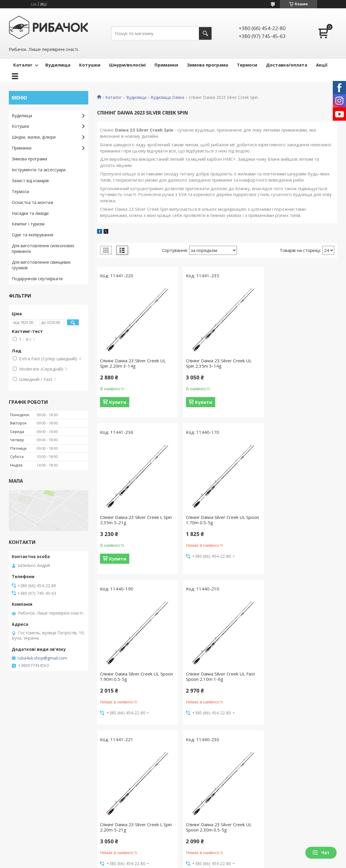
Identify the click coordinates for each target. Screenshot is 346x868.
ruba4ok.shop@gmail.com (42, 658)
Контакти (21, 791)
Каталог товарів (112, 774)
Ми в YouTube (26, 834)
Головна (20, 774)
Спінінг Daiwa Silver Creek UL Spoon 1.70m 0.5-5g (130, 520)
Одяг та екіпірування (33, 235)
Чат (321, 853)
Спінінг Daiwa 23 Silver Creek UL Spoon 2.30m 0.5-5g (215, 670)
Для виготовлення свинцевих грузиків (41, 265)
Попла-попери (277, 817)
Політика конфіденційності (229, 862)
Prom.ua (202, 857)
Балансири (274, 800)
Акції (322, 65)
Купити (118, 402)
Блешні (270, 791)
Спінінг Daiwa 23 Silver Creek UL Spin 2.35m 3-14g (215, 363)
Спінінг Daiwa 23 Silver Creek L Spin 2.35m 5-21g (295, 363)
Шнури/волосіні (127, 65)
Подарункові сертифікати (37, 279)
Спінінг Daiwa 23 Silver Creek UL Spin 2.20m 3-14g (133, 363)
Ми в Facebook (27, 817)
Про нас (20, 783)
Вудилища (58, 65)
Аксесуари (190, 817)
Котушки (90, 65)
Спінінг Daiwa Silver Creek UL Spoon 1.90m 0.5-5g (211, 520)
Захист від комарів (30, 181)
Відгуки (19, 800)
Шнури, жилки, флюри (34, 137)
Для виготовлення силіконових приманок (43, 248)
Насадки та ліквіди (30, 213)
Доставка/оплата (287, 65)
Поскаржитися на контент (179, 862)
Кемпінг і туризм (28, 224)
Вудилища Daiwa (167, 97)
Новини (19, 808)
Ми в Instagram (27, 825)
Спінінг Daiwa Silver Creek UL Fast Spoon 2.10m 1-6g (298, 520)
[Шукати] (205, 33)
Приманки (166, 65)
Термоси (247, 65)
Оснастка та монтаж (33, 202)
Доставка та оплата (116, 783)
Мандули (272, 808)
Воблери (272, 774)
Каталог (23, 65)
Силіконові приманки (284, 834)
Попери (271, 825)
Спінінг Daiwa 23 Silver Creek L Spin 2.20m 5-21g (131, 670)
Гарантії (104, 791)
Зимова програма (207, 65)
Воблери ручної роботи (287, 783)
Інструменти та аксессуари (39, 170)
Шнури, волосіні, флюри (203, 791)
